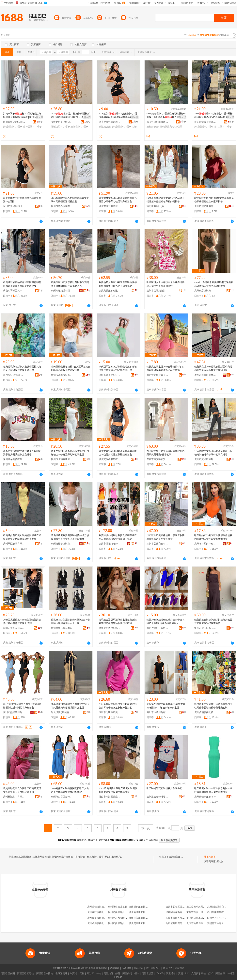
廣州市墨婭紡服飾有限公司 (14, 712)
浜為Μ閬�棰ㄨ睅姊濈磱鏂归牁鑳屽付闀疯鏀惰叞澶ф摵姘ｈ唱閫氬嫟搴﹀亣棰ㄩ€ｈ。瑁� (22, 116)
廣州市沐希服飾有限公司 (157, 712)
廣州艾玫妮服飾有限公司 (110, 459)
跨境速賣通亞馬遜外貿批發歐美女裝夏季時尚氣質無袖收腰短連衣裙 (118, 621)
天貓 (82, 973)
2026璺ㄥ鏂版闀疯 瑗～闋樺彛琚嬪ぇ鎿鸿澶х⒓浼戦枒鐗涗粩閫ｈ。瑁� (213, 116)
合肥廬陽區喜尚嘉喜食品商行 (181, 923)
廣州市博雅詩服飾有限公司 (110, 544)
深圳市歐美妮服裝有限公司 (110, 375)
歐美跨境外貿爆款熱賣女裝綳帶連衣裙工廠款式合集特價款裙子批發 (118, 537)
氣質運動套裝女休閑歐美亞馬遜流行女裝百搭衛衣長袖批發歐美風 (22, 790)
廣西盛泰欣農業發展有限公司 (202, 907)
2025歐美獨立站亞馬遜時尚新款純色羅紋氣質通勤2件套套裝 (166, 453)
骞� (40, 122)
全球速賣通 (61, 973)
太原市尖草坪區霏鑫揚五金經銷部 (204, 923)
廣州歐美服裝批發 (178, 857)
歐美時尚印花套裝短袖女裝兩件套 (164, 788)
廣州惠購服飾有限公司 (110, 291)
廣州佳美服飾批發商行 (141, 918)
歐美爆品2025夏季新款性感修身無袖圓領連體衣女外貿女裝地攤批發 (213, 537)
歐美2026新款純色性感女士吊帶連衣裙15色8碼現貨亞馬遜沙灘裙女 (166, 621)
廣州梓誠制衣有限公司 (14, 797)
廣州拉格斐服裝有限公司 (62, 544)
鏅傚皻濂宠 (166, 127)
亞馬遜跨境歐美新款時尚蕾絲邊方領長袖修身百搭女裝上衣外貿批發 (70, 537)
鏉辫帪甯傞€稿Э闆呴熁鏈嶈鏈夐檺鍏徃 (14, 122)
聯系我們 (167, 968)
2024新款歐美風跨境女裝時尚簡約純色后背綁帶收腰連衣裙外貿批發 (118, 706)
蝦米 (137, 973)
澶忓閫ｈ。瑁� (79, 127)
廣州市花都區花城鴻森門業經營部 (183, 907)
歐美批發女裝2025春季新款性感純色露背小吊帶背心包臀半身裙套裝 (118, 200)
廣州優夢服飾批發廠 (98, 918)
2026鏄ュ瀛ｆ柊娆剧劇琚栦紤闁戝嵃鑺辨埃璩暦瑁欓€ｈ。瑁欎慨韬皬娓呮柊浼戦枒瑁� (70, 116)
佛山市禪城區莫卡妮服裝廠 (14, 291)
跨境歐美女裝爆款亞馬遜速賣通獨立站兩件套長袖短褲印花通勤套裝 (213, 706)
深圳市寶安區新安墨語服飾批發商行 (205, 628)
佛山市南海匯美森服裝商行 (110, 797)
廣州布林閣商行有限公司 (205, 544)
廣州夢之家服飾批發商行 (121, 918)
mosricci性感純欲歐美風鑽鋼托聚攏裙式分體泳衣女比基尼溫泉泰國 (214, 284)
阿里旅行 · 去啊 (112, 973)
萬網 (181, 973)
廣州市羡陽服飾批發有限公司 (14, 206)
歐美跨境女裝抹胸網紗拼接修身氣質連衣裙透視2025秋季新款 (213, 621)
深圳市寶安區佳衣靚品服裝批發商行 (14, 628)
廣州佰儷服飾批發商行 (205, 712)
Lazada (118, 977)
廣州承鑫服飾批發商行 (99, 923)
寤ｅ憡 (39, 117)
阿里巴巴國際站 (25, 973)
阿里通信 (171, 973)
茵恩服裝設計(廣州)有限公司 (157, 206)
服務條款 (127, 968)
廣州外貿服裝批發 (118, 907)
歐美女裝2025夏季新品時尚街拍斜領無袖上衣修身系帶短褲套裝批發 (70, 453)
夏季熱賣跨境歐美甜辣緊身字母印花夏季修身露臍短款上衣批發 (22, 453)
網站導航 (180, 968)
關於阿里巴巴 (153, 968)
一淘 (99, 973)
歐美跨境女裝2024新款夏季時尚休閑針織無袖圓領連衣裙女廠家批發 (213, 790)
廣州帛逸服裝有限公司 (62, 291)
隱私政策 (139, 968)
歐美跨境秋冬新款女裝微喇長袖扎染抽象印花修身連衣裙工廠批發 (22, 368)
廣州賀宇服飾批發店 (139, 923)
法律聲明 (115, 968)
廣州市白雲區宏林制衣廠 (205, 375)
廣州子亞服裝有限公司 (14, 544)
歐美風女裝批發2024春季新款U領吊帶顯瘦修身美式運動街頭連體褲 (165, 368)
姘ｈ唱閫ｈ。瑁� (32, 127)
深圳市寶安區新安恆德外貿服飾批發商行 (157, 459)
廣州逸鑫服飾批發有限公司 (157, 797)
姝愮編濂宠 (105, 127)
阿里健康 (220, 973)
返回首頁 (154, 840)
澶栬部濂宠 (153, 127)
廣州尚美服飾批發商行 (120, 912)
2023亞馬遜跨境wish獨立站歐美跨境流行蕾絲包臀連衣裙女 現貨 (22, 621)
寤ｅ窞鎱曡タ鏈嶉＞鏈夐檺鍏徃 (205, 122)
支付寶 (195, 973)
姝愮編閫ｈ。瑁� (13, 127)
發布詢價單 (210, 857)
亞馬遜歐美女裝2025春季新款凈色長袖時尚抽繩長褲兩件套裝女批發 (213, 453)
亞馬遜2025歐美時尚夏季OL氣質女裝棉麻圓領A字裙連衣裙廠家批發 (166, 706)
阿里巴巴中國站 (45, 973)
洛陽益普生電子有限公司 (220, 923)
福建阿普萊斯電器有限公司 (180, 912)
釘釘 (211, 973)
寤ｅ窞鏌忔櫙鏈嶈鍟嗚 (157, 122)
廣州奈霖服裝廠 (203, 291)
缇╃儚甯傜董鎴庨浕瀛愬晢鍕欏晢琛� (110, 122)
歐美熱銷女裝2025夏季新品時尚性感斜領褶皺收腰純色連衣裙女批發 (118, 284)
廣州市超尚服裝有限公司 (62, 206)
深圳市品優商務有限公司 (157, 544)
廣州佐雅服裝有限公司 (157, 628)
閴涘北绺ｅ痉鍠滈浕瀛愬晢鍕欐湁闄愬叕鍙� (62, 122)
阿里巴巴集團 (8, 973)
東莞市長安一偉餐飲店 (198, 912)
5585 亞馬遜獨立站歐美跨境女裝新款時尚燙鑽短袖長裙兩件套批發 (118, 790)
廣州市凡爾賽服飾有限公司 (62, 459)
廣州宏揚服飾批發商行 (120, 923)
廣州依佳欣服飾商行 (205, 797)
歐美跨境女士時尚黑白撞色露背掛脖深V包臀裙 (22, 200)
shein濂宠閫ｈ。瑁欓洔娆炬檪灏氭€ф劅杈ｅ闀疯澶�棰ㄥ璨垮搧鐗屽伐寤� (166, 116)
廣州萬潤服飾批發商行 (141, 912)
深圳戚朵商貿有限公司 (14, 459)
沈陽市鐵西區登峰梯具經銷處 (181, 918)
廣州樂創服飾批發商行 (141, 907)
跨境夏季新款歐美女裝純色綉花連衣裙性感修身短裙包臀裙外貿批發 (166, 200)
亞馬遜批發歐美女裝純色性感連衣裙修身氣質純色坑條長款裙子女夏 (22, 537)
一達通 (231, 973)
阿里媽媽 (127, 973)
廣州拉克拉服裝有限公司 (157, 375)
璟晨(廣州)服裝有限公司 (62, 712)
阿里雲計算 (148, 973)
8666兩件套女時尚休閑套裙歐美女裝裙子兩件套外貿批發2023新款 (70, 790)
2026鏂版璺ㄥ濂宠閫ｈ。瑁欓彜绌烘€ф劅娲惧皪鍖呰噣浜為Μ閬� (118, 116)
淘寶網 (73, 973)
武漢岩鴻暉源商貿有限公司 (221, 907)
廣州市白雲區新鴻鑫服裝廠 (62, 797)
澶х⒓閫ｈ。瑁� (223, 127)
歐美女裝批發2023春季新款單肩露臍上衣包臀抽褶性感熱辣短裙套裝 (118, 453)
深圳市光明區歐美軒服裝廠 (110, 712)
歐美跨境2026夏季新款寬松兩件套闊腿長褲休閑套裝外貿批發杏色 (70, 284)
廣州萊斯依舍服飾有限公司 (110, 628)
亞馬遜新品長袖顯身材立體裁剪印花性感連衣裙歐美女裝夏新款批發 (22, 284)
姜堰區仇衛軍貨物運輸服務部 (202, 918)
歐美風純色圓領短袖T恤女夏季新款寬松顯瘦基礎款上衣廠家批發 (214, 200)
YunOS (160, 973)
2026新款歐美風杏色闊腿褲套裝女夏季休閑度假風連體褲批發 (70, 200)
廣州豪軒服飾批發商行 (99, 912)
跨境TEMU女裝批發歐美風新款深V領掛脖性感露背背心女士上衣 (71, 621)
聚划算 (90, 973)
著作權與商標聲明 (98, 968)
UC (187, 973)
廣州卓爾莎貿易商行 (62, 628)
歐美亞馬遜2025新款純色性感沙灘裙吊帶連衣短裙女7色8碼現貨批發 (118, 368)
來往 (203, 973)
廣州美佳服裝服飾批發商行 (102, 907)
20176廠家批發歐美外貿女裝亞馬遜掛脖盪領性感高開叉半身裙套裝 (23, 706)
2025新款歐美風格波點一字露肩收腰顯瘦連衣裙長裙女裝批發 (166, 537)
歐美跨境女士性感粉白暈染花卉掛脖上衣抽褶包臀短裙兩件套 (166, 284)
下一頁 (146, 828)
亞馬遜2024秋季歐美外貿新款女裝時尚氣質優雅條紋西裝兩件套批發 (70, 706)
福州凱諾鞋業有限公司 (219, 912)
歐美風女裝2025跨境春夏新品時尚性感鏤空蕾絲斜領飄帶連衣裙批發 (213, 368)
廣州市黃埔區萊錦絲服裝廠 (205, 459)
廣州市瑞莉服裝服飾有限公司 (110, 206)
